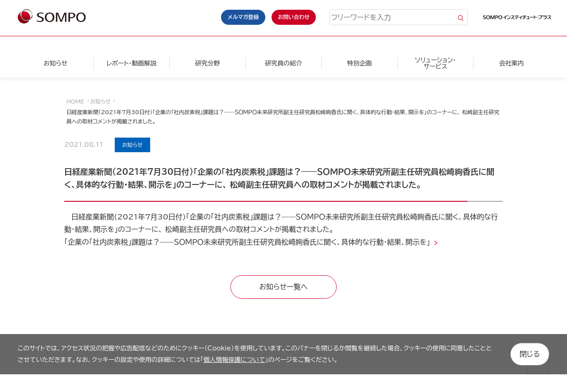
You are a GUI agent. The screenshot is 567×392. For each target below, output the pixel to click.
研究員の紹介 (283, 63)
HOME (75, 101)
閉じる (530, 354)
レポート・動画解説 (131, 63)
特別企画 (359, 63)
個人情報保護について (234, 360)
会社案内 (512, 63)
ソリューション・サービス (435, 63)
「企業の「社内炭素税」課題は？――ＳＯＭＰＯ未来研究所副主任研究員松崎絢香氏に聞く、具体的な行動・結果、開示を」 (248, 242)
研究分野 (207, 63)
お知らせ (55, 63)
